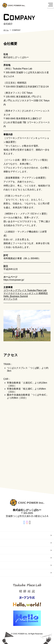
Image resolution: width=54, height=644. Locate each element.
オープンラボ (10, 299)
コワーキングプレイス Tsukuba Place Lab (25, 290)
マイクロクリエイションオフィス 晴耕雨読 (26, 293)
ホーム (6, 30)
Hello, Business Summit (16, 296)
